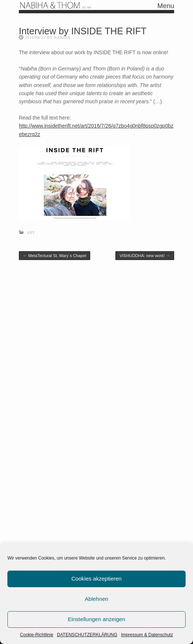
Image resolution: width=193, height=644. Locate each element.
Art (31, 233)
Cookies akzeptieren (96, 579)
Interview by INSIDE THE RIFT (83, 31)
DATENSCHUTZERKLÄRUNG (87, 635)
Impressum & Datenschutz (147, 635)
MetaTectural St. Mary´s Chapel (55, 256)
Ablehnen (96, 599)
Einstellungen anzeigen (96, 619)
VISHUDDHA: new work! (145, 256)
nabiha (62, 37)
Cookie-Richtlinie (37, 635)
